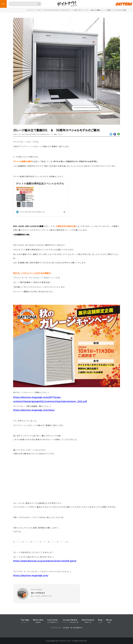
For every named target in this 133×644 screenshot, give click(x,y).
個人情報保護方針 (76, 628)
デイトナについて (56, 628)
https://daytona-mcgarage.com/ (31, 575)
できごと (61, 134)
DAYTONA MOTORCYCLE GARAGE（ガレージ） (38, 134)
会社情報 (66, 628)
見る (56, 134)
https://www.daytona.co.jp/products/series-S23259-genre (45, 561)
